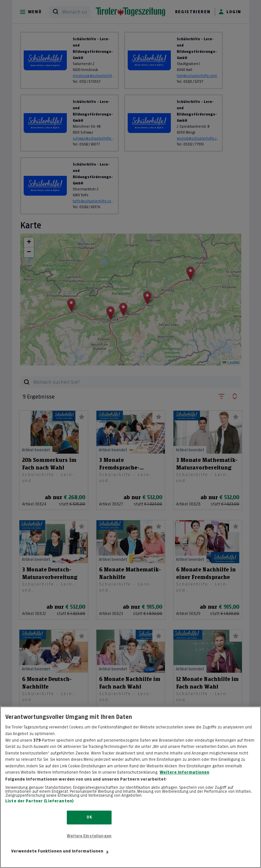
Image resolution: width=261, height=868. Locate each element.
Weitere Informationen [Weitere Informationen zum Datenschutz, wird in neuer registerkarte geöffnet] (184, 779)
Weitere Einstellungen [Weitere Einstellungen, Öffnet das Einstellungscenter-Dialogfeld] (89, 843)
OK (89, 824)
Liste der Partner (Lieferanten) (39, 808)
